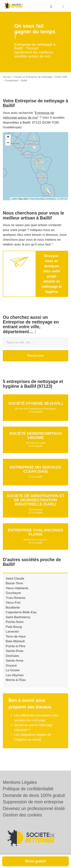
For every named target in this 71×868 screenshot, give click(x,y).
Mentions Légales (20, 782)
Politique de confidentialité (28, 789)
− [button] (8, 143)
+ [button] (8, 137)
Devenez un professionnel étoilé (34, 808)
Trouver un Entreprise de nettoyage (33, 77)
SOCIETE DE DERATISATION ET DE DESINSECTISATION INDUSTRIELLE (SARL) (35, 500)
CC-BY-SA (62, 199)
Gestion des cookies (22, 815)
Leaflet (14, 199)
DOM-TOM (61, 77)
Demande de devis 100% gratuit (34, 795)
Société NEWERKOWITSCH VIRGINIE (35, 436)
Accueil (7, 77)
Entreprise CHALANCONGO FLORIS (35, 532)
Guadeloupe (12, 80)
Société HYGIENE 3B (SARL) (36, 403)
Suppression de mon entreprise (33, 802)
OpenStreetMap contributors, (44, 199)
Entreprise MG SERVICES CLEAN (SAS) (36, 469)
